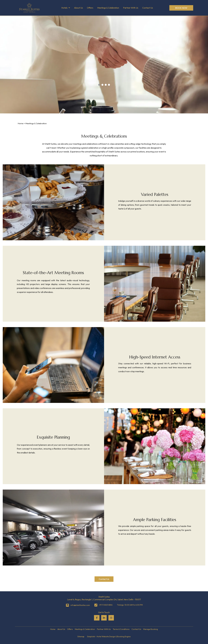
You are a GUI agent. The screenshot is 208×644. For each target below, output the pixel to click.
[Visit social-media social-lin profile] (104, 618)
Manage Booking (151, 629)
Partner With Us (131, 8)
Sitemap (81, 637)
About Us (78, 8)
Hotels (66, 8)
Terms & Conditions (121, 629)
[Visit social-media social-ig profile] (111, 618)
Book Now (181, 8)
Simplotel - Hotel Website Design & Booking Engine (109, 637)
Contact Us (148, 8)
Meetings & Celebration (108, 8)
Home (21, 123)
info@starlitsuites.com (80, 605)
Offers (90, 8)
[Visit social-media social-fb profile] (97, 618)
